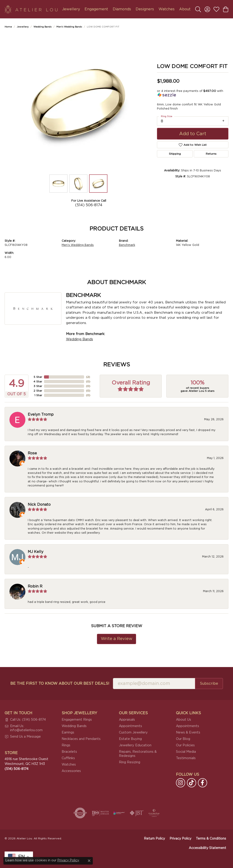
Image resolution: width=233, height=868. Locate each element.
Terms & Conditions (211, 839)
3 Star (38, 386)
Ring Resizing (130, 762)
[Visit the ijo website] (100, 813)
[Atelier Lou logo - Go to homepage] (31, 9)
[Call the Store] (16, 769)
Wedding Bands (42, 27)
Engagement (96, 9)
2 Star (38, 391)
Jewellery (71, 9)
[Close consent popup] (89, 861)
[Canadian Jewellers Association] (119, 813)
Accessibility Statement (207, 848)
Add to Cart (193, 134)
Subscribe (209, 684)
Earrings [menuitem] (68, 732)
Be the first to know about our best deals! (60, 684)
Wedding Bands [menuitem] (74, 726)
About (185, 9)
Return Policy (154, 839)
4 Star (38, 382)
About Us (184, 720)
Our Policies (185, 745)
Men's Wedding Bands (69, 27)
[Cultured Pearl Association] (154, 813)
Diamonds (122, 9)
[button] (198, 9)
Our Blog (183, 739)
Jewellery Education (135, 745)
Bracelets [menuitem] (69, 752)
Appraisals (127, 720)
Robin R (35, 586)
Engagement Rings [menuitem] (77, 720)
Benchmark (127, 245)
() (88, 377)
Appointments (130, 726)
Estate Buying (130, 739)
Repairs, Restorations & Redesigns (138, 754)
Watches (167, 9)
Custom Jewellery (133, 732)
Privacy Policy (180, 839)
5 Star (38, 377)
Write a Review (117, 639)
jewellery (23, 27)
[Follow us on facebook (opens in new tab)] (203, 783)
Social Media (186, 752)
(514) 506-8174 (89, 205)
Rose (32, 453)
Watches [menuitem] (69, 765)
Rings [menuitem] (66, 745)
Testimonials (186, 758)
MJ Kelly (36, 552)
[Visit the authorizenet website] (80, 813)
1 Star (38, 395)
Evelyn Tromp (41, 415)
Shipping (175, 154)
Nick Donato (39, 505)
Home (8, 27)
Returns (211, 154)
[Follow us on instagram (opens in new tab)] (181, 783)
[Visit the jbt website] (137, 813)
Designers (145, 9)
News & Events (188, 732)
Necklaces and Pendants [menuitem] (81, 739)
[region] (78, 103)
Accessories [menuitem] (71, 771)
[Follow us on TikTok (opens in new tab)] (192, 783)
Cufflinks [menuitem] (68, 758)
